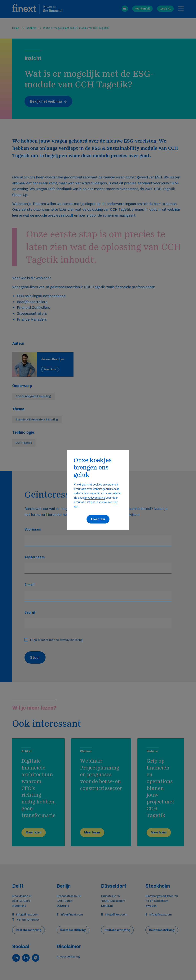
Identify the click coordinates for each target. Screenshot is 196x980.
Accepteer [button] (98, 519)
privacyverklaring (95, 498)
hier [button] (115, 502)
